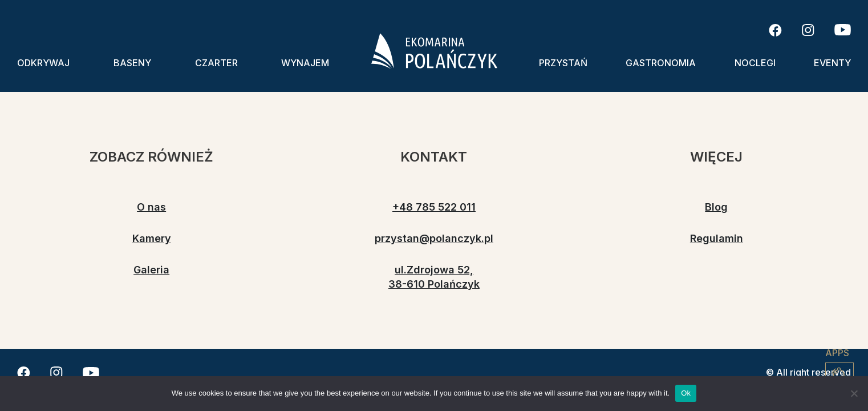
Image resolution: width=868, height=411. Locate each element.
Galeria (151, 270)
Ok (686, 393)
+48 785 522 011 (434, 207)
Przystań (563, 63)
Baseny (132, 63)
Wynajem (305, 63)
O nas (151, 207)
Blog (716, 207)
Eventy (832, 63)
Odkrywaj (43, 63)
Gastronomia (661, 63)
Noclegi (755, 63)
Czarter (216, 63)
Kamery (152, 238)
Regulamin (717, 238)
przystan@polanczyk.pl (434, 238)
